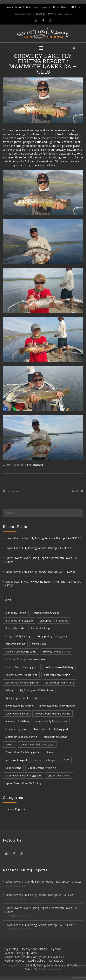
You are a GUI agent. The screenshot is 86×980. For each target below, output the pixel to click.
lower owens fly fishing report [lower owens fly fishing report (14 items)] (57, 706)
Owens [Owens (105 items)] (10, 744)
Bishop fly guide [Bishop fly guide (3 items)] (15, 628)
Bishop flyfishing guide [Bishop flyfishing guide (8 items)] (46, 613)
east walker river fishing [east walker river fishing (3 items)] (60, 683)
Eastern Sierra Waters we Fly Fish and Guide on (34, 957)
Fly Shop (56, 949)
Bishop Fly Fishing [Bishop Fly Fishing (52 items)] (16, 613)
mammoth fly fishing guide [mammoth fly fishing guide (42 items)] (52, 721)
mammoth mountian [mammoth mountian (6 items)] (56, 737)
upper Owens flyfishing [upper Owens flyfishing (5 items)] (42, 768)
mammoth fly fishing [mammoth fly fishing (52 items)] (17, 721)
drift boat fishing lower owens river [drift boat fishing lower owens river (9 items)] (26, 659)
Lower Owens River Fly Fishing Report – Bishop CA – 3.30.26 (43, 538)
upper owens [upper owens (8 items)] (13, 768)
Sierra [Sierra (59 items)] (50, 752)
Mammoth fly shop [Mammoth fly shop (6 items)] (16, 729)
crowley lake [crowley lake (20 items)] (39, 644)
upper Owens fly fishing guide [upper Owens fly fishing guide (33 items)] (23, 775)
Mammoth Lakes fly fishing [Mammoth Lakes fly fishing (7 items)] (21, 737)
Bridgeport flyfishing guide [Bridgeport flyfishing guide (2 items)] (52, 636)
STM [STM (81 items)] (67, 760)
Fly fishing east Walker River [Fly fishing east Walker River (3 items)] (37, 690)
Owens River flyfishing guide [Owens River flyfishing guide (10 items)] (37, 744)
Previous (14, 491)
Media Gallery (37, 961)
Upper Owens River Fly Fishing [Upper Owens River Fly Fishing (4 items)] (23, 783)
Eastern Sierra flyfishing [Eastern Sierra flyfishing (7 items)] (59, 667)
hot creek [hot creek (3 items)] (41, 698)
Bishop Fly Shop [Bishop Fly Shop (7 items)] (40, 628)
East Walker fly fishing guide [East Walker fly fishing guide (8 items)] (22, 683)
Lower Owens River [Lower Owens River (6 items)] (17, 714)
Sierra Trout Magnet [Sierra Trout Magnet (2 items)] (46, 760)
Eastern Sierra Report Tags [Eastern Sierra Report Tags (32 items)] (21, 675)
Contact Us (56, 961)
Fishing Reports (34, 465)
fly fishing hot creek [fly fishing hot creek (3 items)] (17, 698)
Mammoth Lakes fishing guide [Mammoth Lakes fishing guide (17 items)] (52, 729)
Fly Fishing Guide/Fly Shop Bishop (26, 949)
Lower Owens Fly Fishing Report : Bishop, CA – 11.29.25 (40, 572)
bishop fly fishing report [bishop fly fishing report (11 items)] (54, 621)
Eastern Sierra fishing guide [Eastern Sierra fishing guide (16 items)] (22, 667)
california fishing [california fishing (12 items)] (15, 644)
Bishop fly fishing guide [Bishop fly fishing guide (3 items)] (19, 621)
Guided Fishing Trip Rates (21, 953)
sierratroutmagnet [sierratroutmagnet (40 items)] (16, 760)
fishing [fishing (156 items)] (9, 690)
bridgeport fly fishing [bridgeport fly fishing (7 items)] (18, 636)
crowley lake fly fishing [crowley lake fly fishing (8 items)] (56, 652)
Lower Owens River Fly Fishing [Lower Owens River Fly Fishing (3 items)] (53, 714)
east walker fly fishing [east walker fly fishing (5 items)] (57, 675)
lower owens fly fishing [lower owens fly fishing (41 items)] (19, 706)
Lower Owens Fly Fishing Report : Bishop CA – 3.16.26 (39, 548)
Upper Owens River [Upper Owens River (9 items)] (59, 775)
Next (75, 491)
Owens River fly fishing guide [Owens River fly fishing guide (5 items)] (23, 752)
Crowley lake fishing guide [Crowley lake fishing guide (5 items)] (21, 652)
